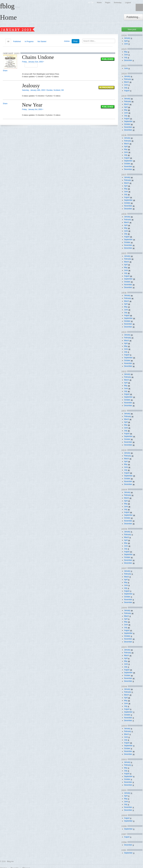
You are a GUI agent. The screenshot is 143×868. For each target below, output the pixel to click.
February (128, 79)
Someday (118, 3)
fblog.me (10, 861)
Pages (108, 3)
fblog (10, 6)
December (128, 60)
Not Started (42, 42)
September (128, 121)
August (127, 91)
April (126, 41)
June (126, 44)
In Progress (29, 42)
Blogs (76, 41)
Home (99, 3)
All (8, 42)
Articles (67, 41)
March (126, 82)
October (127, 124)
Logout (128, 3)
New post (132, 29)
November (128, 127)
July (126, 57)
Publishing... (133, 17)
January (127, 38)
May (126, 52)
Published (17, 42)
